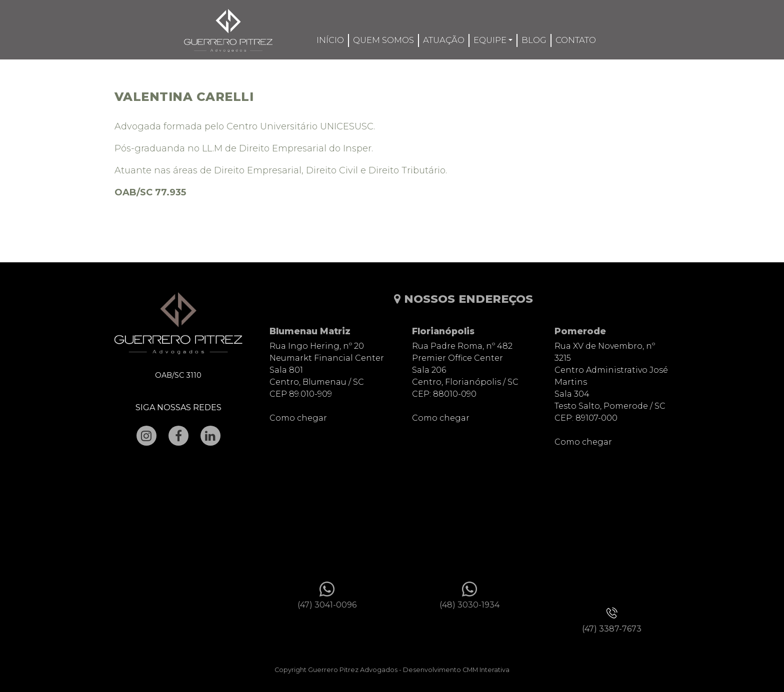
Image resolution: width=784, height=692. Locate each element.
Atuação (444, 40)
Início (330, 40)
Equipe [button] (490, 40)
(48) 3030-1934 (469, 605)
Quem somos (383, 40)
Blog (534, 40)
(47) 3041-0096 (327, 605)
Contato (576, 40)
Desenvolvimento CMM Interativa (456, 670)
